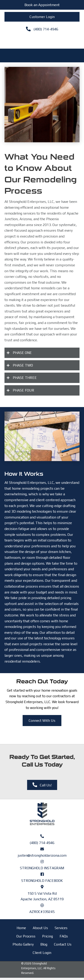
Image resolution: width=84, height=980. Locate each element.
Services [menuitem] (61, 928)
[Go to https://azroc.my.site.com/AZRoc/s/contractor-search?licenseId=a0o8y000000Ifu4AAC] (42, 905)
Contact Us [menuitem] (63, 944)
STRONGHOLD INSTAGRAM (42, 868)
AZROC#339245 (42, 912)
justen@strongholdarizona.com (42, 855)
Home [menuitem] (21, 928)
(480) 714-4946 (42, 843)
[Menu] (42, 40)
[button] (42, 353)
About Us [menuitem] (40, 928)
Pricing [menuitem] (47, 936)
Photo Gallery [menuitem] (23, 944)
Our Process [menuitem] (26, 936)
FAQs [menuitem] (64, 936)
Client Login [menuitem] (42, 953)
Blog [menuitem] (44, 944)
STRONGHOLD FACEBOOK (42, 881)
